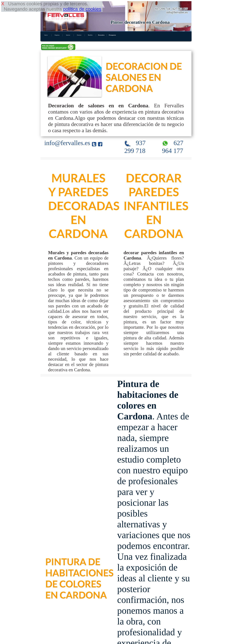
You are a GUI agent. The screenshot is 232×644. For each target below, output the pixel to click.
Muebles (90, 35)
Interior (68, 35)
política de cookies (82, 9)
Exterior (79, 35)
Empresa (57, 35)
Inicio (46, 35)
